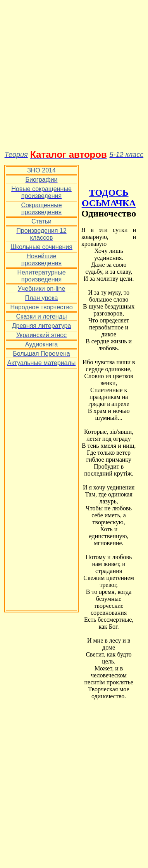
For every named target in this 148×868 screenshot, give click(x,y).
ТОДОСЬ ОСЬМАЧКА (109, 198)
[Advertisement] (73, 76)
